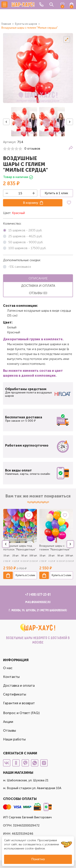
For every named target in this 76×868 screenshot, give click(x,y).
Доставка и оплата (19, 685)
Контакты (11, 677)
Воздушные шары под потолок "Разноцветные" (20, 548)
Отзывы (10, 730)
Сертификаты (15, 694)
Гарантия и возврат (19, 703)
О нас (8, 668)
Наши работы (14, 739)
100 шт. (33, 556)
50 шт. (25, 556)
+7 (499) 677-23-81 (38, 595)
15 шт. (7, 556)
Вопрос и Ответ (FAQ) (21, 713)
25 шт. (16, 556)
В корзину (31, 203)
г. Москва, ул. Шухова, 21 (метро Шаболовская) (38, 610)
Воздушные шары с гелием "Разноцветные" (55, 548)
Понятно (38, 859)
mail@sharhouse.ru (38, 602)
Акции (8, 722)
